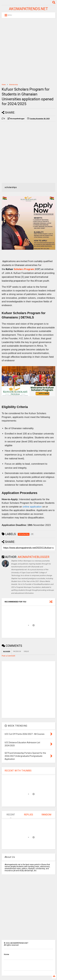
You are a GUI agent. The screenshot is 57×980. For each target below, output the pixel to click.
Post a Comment (8, 656)
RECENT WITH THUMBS (18, 771)
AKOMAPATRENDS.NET (28, 9)
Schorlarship (13, 85)
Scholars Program (24, 269)
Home (4, 85)
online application (32, 507)
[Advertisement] (28, 51)
